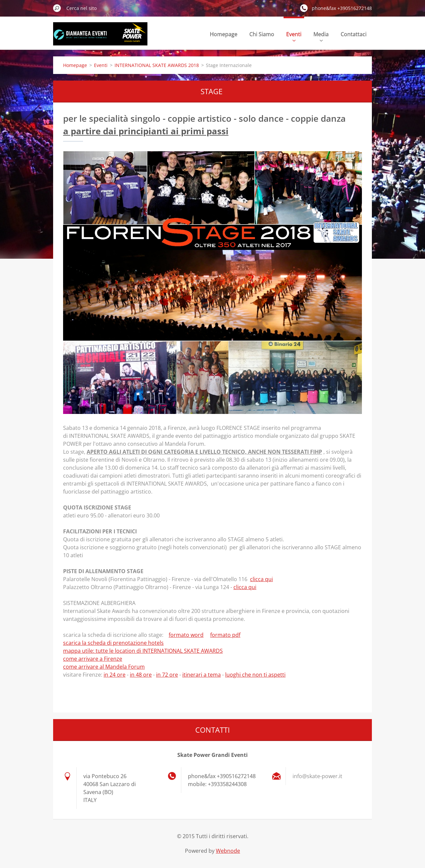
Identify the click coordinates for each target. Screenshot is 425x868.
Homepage (224, 34)
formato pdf (225, 635)
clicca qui (261, 579)
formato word (186, 635)
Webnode (228, 851)
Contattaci (354, 34)
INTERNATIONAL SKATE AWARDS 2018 (157, 65)
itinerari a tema (202, 675)
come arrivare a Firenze (93, 659)
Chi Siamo (262, 34)
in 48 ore (141, 675)
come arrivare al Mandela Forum (104, 667)
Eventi (294, 36)
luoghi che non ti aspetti (255, 675)
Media (321, 36)
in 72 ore (167, 675)
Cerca (57, 8)
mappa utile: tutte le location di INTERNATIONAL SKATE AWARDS (143, 651)
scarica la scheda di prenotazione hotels (113, 643)
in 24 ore (115, 675)
